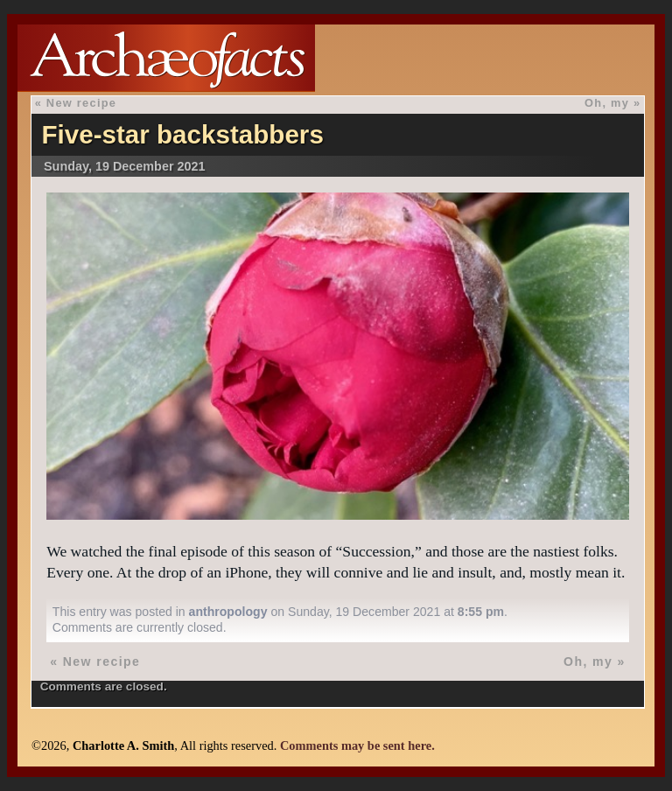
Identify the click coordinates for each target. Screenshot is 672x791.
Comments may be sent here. (357, 745)
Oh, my (607, 103)
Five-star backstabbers (182, 134)
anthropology (228, 612)
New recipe (81, 103)
